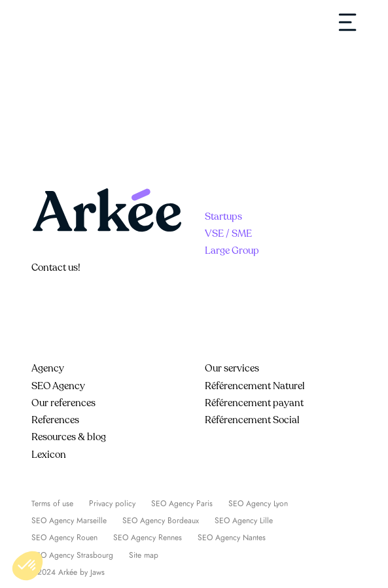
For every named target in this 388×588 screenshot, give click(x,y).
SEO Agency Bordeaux (161, 521)
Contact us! (56, 268)
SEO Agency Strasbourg (72, 555)
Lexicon (49, 455)
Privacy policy (112, 504)
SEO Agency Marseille (69, 521)
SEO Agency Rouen (64, 538)
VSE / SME (228, 233)
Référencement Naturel (255, 386)
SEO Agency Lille (244, 521)
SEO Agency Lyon (258, 504)
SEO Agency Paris (182, 504)
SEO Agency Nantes (232, 538)
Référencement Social (252, 420)
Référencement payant (254, 403)
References (55, 420)
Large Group (232, 251)
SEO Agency (58, 386)
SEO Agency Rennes (148, 538)
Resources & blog (69, 437)
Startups (223, 216)
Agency (48, 368)
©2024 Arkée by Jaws (68, 572)
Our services (232, 368)
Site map (144, 555)
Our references (63, 403)
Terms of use (52, 504)
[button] (27, 566)
